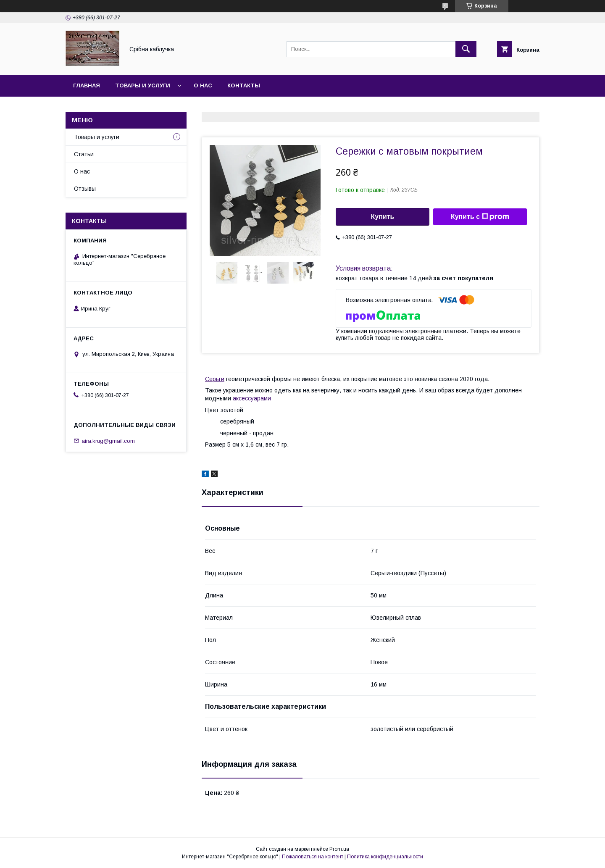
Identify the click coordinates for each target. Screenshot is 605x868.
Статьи (84, 154)
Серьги (215, 379)
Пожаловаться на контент (313, 857)
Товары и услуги (143, 85)
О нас (203, 85)
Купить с (480, 217)
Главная (87, 85)
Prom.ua (339, 849)
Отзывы (85, 189)
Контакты (244, 85)
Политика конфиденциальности (385, 857)
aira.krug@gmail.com (108, 441)
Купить (383, 217)
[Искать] (466, 49)
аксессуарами (252, 398)
